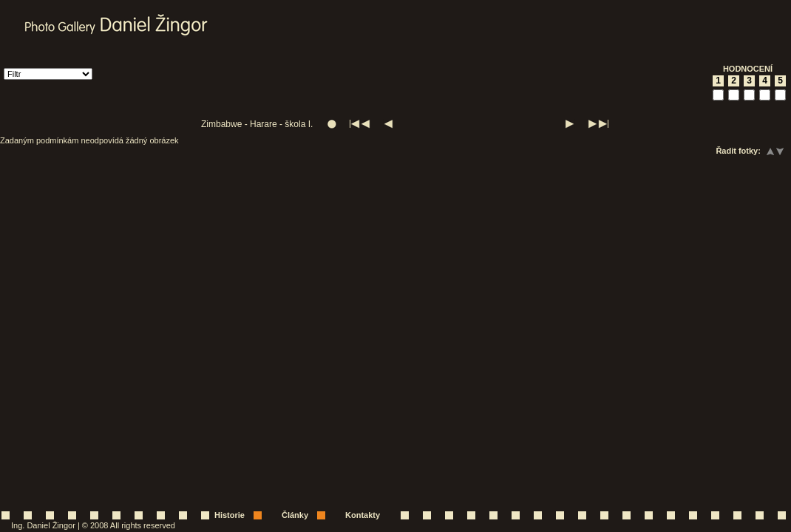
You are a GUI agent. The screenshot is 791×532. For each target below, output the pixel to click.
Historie (230, 515)
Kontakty (363, 515)
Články (295, 515)
